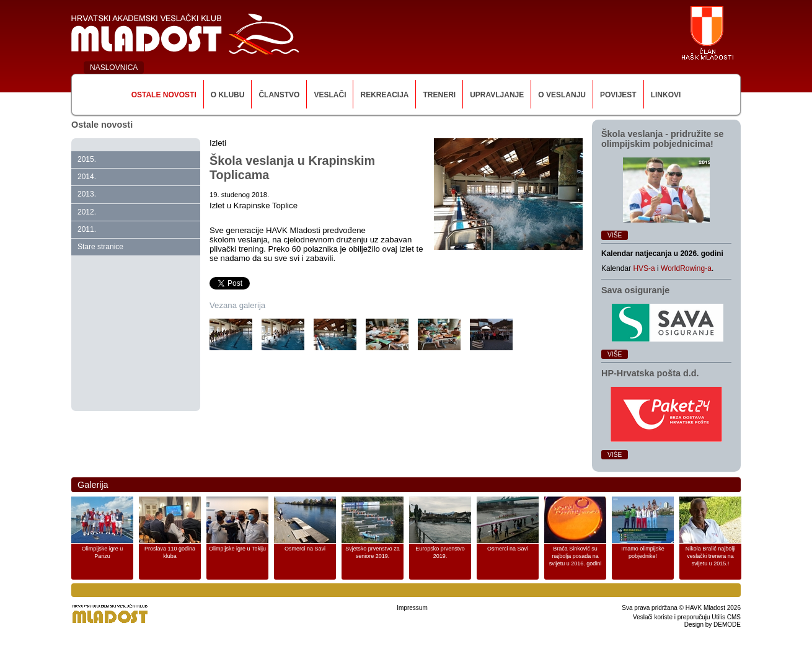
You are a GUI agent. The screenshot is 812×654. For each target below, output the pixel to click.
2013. (87, 194)
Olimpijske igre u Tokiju (237, 549)
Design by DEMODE (713, 625)
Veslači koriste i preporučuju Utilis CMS (687, 617)
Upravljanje (497, 95)
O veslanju (562, 95)
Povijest (618, 95)
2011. (87, 229)
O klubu (228, 95)
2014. (87, 177)
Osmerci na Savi (305, 549)
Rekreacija (384, 95)
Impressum (412, 608)
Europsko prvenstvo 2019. (440, 552)
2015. (87, 159)
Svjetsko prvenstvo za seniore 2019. (373, 552)
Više (615, 235)
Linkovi (666, 95)
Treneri (439, 95)
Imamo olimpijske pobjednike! (643, 552)
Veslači (330, 95)
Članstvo (279, 95)
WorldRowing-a (686, 268)
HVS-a (644, 268)
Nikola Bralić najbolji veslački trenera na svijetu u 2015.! (711, 556)
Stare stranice (100, 247)
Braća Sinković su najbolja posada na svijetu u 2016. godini (576, 556)
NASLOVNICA (114, 68)
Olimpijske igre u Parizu (103, 552)
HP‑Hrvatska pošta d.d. (650, 373)
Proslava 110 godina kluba (170, 552)
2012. (87, 212)
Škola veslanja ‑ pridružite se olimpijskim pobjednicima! (663, 139)
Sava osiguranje (635, 290)
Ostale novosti (164, 95)
